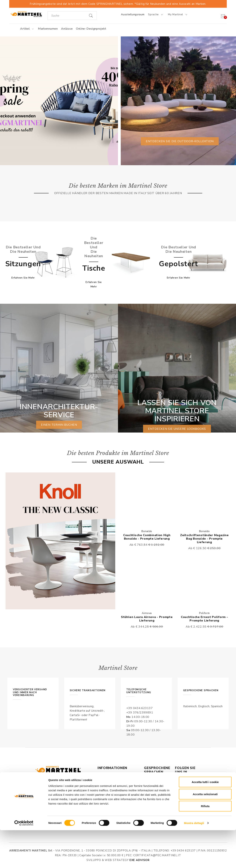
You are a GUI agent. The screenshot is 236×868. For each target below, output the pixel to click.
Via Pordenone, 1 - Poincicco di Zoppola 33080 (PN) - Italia (60, 791)
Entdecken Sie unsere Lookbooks (177, 429)
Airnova (147, 613)
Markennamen (48, 29)
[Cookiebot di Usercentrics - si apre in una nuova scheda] (24, 861)
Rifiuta (205, 844)
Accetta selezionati (205, 832)
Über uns (104, 779)
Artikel (27, 29)
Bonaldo (147, 531)
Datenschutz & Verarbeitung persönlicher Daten (118, 797)
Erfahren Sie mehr (23, 278)
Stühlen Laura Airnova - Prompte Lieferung (147, 619)
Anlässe (67, 29)
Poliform (204, 613)
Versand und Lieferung (114, 805)
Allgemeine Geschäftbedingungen (113, 787)
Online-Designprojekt (91, 29)
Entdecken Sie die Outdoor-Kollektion (180, 141)
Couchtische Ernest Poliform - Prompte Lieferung (204, 619)
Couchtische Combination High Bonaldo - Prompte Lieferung (147, 537)
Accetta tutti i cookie (205, 820)
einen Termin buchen (59, 425)
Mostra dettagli (194, 861)
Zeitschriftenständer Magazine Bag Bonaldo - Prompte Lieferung (204, 539)
